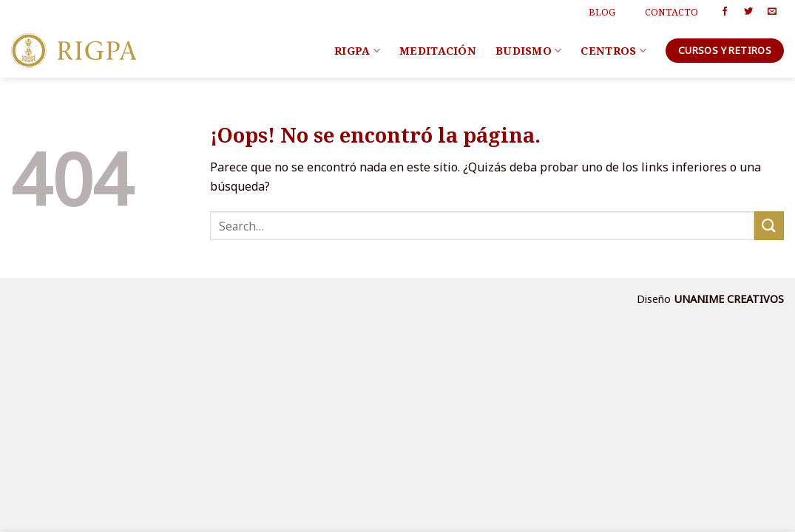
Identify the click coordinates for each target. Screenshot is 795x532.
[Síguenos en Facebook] (725, 12)
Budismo (529, 51)
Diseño (655, 299)
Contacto (671, 12)
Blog (602, 12)
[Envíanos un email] (772, 12)
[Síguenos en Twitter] (748, 12)
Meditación (438, 51)
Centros (613, 51)
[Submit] (769, 226)
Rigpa (357, 51)
